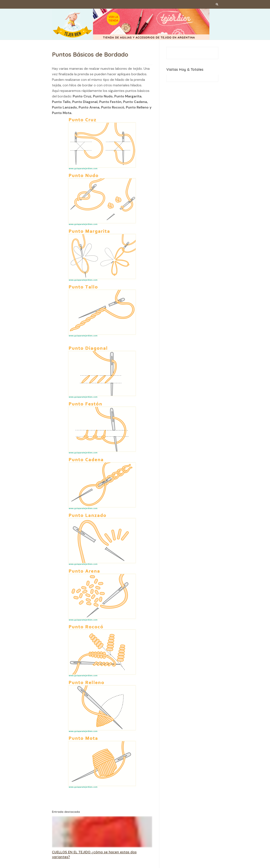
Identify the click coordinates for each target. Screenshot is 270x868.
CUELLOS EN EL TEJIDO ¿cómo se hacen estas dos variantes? (94, 854)
